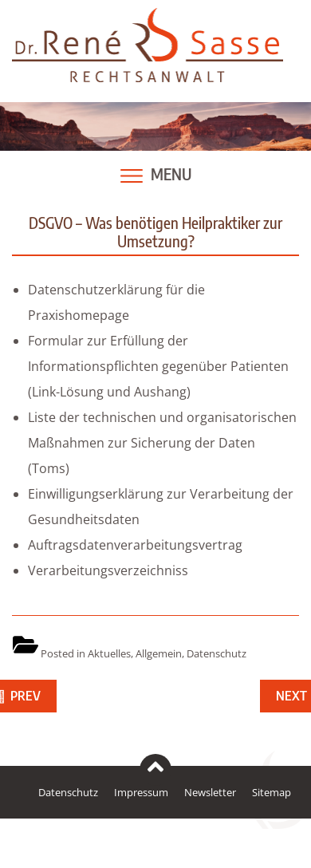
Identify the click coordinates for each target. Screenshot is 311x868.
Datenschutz (217, 653)
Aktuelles (109, 653)
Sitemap (272, 792)
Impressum (141, 792)
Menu (171, 174)
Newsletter (210, 792)
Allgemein (159, 653)
